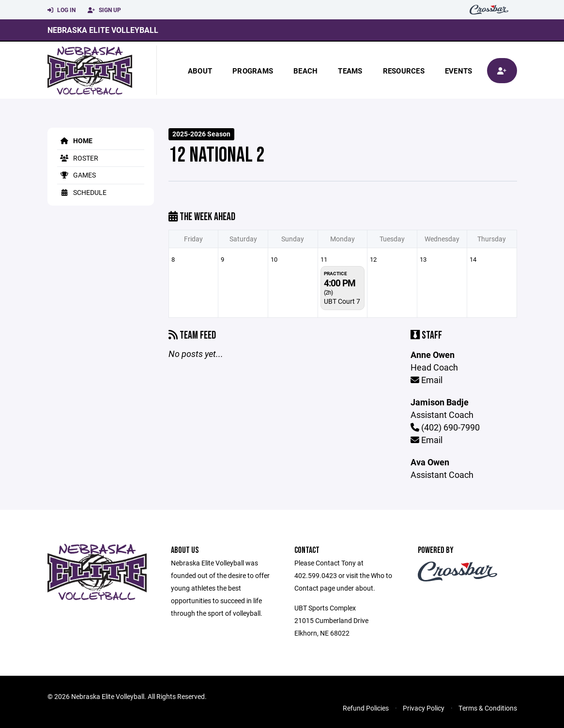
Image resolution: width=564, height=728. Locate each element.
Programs (253, 71)
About (200, 71)
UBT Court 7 (342, 301)
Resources (404, 71)
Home (75, 141)
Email (427, 380)
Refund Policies (366, 708)
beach (305, 71)
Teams (350, 71)
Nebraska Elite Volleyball (103, 30)
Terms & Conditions (488, 708)
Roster (78, 158)
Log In (61, 10)
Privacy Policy (424, 708)
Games (76, 175)
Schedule (82, 192)
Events (459, 71)
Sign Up (104, 10)
